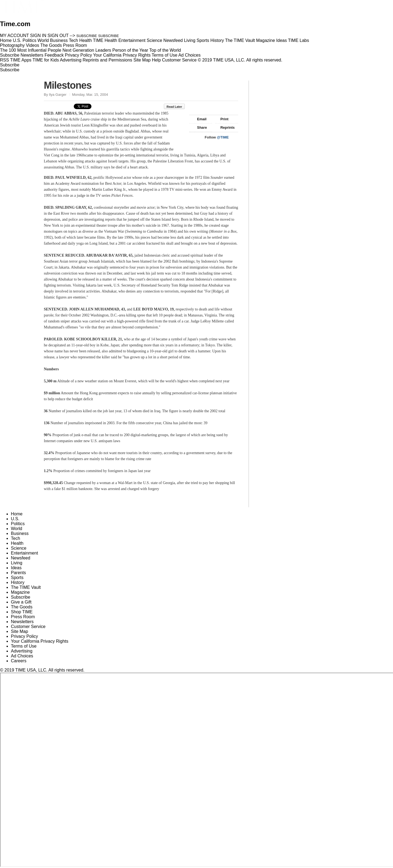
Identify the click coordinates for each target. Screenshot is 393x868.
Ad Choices (192, 55)
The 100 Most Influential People (31, 50)
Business (20, 533)
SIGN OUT (58, 36)
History (18, 582)
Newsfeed (21, 558)
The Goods (22, 607)
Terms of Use (164, 55)
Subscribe (10, 55)
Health (17, 543)
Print (222, 119)
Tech (16, 538)
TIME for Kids (46, 60)
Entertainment (24, 553)
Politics (18, 524)
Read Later (177, 107)
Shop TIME (22, 612)
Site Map (142, 60)
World (17, 529)
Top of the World (165, 50)
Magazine (20, 592)
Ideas (16, 568)
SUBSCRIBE (87, 36)
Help (156, 60)
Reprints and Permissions (108, 60)
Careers (19, 661)
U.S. (15, 519)
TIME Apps (21, 60)
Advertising (71, 60)
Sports (17, 578)
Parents (18, 573)
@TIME (223, 137)
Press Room (23, 617)
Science (19, 548)
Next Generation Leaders (87, 50)
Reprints (225, 127)
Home (17, 514)
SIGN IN (38, 36)
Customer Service (179, 60)
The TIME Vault (26, 587)
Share (199, 127)
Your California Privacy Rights (122, 55)
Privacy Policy (78, 55)
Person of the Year (130, 50)
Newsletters (32, 55)
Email (199, 119)
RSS (4, 60)
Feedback (54, 55)
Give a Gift (21, 602)
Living (17, 563)
